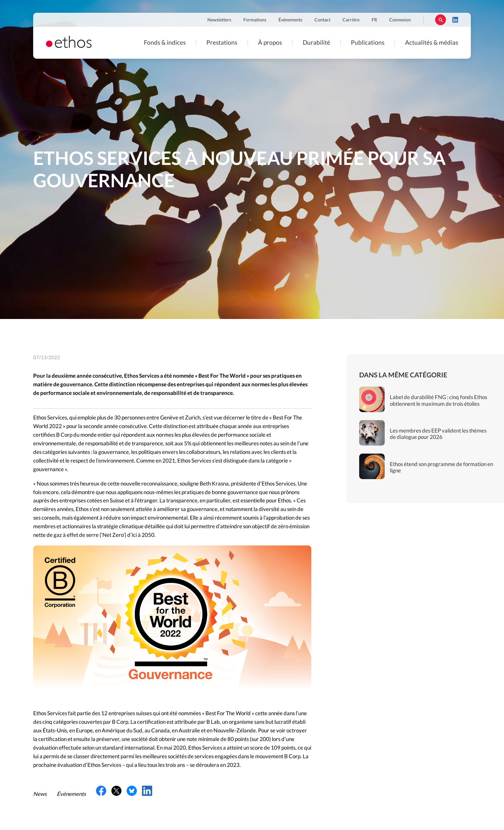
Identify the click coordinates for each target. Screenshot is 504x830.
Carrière (351, 20)
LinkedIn (455, 20)
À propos (270, 43)
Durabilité (316, 43)
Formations (255, 20)
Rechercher (441, 20)
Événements (290, 20)
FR (374, 20)
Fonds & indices (165, 43)
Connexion (400, 20)
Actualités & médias (432, 43)
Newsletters (219, 20)
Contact (322, 20)
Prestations (222, 43)
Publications (368, 43)
